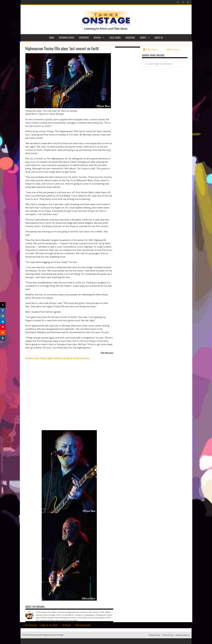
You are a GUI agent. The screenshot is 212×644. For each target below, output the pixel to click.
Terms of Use (168, 635)
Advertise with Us (183, 635)
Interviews (84, 38)
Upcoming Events (66, 38)
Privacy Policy (154, 635)
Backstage (130, 38)
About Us (159, 38)
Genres (145, 38)
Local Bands (115, 38)
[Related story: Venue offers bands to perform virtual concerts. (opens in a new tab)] (58, 358)
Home (52, 38)
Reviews (99, 38)
